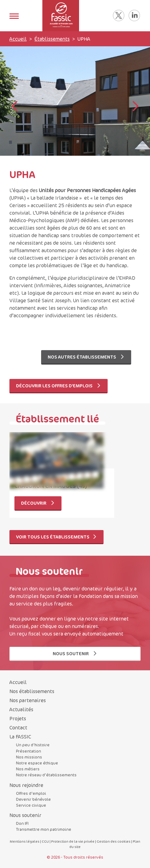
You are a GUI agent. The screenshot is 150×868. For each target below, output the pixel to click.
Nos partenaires (28, 700)
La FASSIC (20, 737)
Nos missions (29, 757)
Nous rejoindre (26, 785)
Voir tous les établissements (56, 537)
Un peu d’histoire (33, 745)
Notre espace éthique (37, 763)
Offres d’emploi (31, 793)
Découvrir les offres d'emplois (59, 386)
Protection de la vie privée (73, 841)
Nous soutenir (75, 654)
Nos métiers (28, 769)
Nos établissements (32, 691)
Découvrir (38, 503)
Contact (18, 728)
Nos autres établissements (86, 357)
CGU (45, 841)
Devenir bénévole (33, 799)
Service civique (31, 805)
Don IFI (22, 823)
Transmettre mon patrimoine (44, 829)
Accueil (18, 39)
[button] (136, 107)
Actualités (21, 709)
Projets (18, 718)
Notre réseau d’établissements (46, 775)
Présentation (29, 751)
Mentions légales (25, 841)
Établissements (52, 39)
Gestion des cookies (114, 841)
